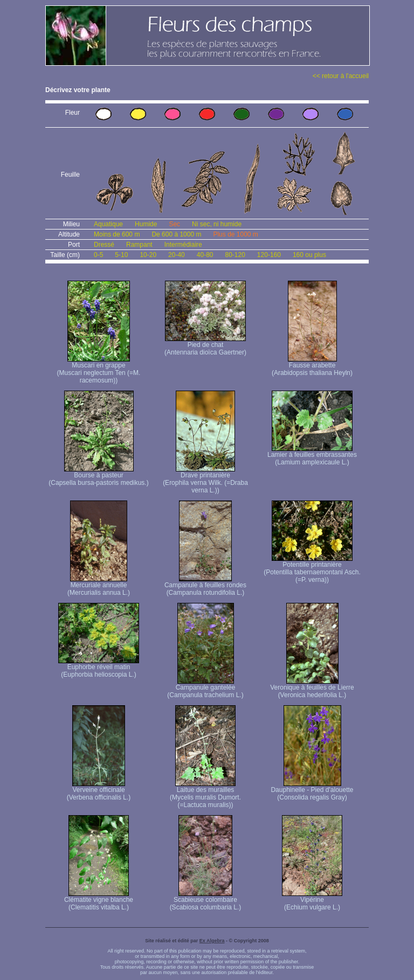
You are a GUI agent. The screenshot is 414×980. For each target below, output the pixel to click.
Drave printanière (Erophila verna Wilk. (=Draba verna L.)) (205, 480)
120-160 (269, 255)
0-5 (98, 255)
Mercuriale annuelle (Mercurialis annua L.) (99, 586)
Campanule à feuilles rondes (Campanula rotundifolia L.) (205, 586)
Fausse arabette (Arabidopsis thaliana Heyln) (312, 366)
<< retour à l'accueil (341, 76)
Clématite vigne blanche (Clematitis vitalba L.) (99, 901)
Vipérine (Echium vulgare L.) (312, 901)
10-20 (148, 255)
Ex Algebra (212, 941)
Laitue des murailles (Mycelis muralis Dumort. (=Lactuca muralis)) (205, 794)
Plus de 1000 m (235, 234)
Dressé (104, 245)
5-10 (121, 255)
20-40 (177, 255)
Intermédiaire (183, 245)
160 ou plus (309, 255)
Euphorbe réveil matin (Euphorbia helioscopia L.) (99, 668)
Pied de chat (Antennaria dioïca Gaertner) (205, 346)
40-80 (205, 255)
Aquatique (108, 224)
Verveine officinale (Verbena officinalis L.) (99, 791)
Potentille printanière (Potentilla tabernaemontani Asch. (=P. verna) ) (312, 569)
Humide (146, 224)
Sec (174, 224)
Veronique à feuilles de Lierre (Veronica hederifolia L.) (312, 688)
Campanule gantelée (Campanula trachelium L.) (205, 688)
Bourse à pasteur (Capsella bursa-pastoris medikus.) (98, 476)
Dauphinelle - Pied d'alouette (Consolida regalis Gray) (312, 791)
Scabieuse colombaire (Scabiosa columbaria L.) (206, 901)
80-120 (235, 255)
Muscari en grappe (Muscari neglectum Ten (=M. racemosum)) (99, 370)
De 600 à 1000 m (176, 234)
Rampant (139, 245)
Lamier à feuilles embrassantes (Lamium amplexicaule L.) (312, 456)
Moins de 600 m (117, 234)
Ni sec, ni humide (217, 224)
